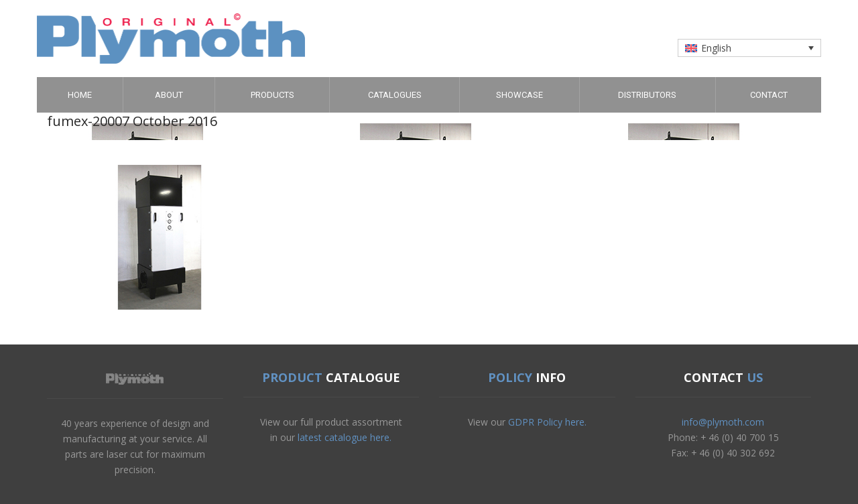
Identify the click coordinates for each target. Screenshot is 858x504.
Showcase (519, 95)
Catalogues (395, 95)
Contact (769, 95)
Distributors (647, 95)
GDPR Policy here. (547, 422)
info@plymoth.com (723, 422)
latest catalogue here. (345, 437)
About (169, 95)
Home (80, 95)
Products (272, 95)
